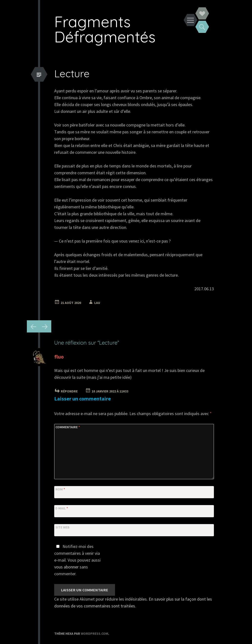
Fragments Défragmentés (105, 29)
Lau (97, 303)
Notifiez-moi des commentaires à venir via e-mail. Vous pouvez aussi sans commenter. (77, 560)
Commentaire (68, 427)
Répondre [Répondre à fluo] (69, 391)
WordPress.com (94, 634)
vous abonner (66, 567)
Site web (63, 527)
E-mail (62, 508)
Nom (60, 489)
